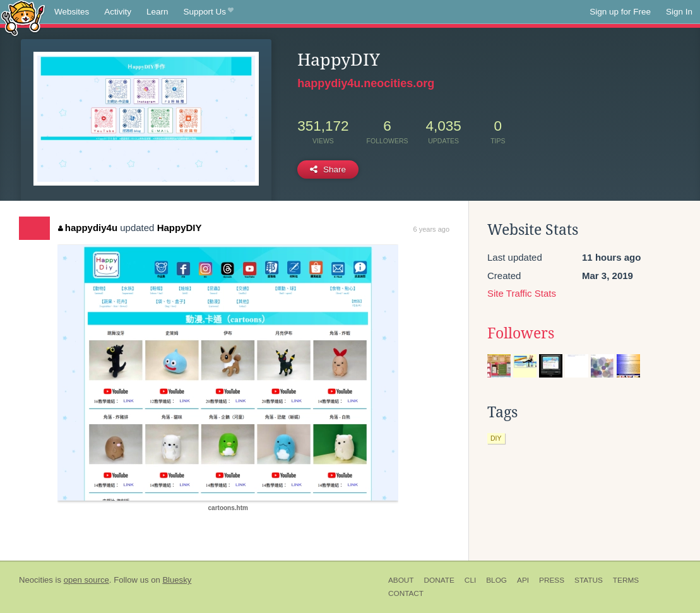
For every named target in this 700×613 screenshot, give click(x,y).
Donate (439, 580)
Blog (496, 580)
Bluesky (177, 580)
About (401, 580)
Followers (521, 333)
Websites (72, 12)
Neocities (36, 580)
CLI (470, 580)
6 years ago (431, 229)
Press (552, 580)
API (523, 580)
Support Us (209, 12)
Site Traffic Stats (522, 293)
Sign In (679, 12)
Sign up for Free (620, 12)
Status (589, 580)
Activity (118, 12)
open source (86, 580)
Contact (406, 593)
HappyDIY (180, 228)
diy (496, 438)
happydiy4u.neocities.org (366, 83)
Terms (626, 580)
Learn (157, 12)
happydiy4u (88, 228)
